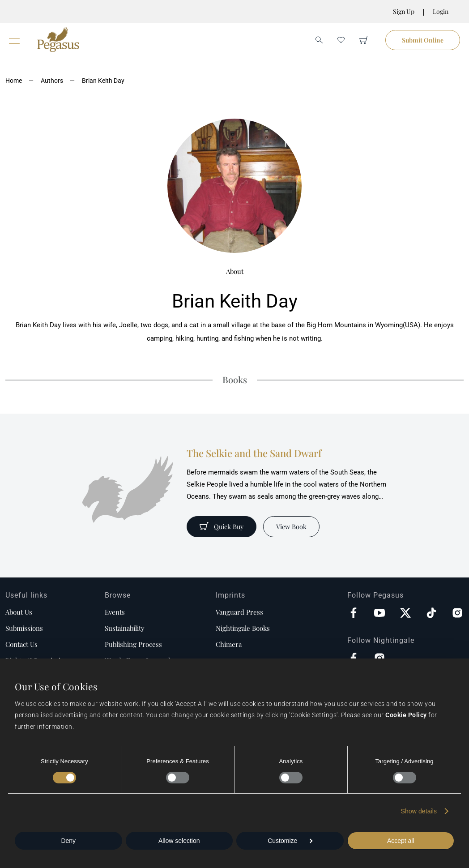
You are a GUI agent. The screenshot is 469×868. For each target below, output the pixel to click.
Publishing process (133, 644)
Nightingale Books (243, 628)
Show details (419, 811)
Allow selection (179, 841)
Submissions (24, 628)
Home (14, 81)
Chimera (229, 644)
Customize (290, 841)
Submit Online (423, 40)
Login (441, 11)
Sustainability (125, 628)
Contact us (21, 644)
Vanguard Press (239, 612)
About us (19, 612)
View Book (293, 526)
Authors (52, 81)
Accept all (401, 841)
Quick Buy (222, 526)
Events (115, 612)
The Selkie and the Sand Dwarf (254, 453)
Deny (68, 841)
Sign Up (404, 11)
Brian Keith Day (103, 81)
